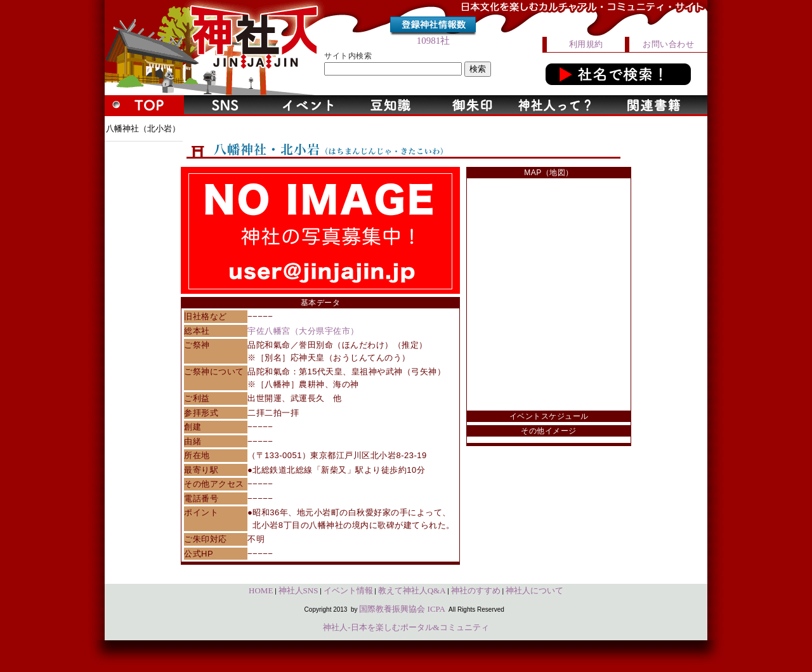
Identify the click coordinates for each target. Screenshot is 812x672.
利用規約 (586, 44)
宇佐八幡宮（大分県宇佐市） (303, 331)
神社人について (534, 590)
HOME (261, 590)
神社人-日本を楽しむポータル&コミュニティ (406, 627)
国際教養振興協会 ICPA (402, 609)
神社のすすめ (476, 590)
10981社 (434, 41)
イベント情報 (348, 590)
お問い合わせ (668, 44)
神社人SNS (298, 590)
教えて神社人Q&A (412, 590)
